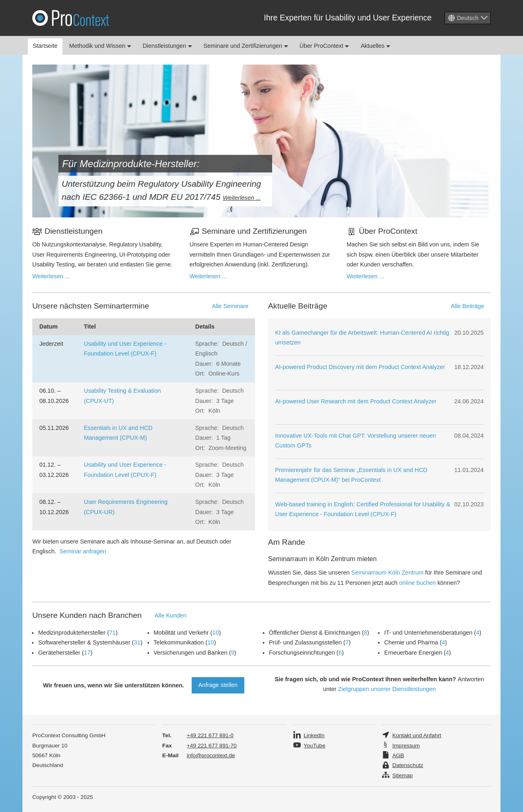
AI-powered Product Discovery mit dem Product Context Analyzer (360, 367)
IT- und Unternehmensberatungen (428, 633)
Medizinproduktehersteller (72, 633)
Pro (71, 18)
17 (87, 653)
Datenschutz (408, 765)
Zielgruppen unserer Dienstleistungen (387, 689)
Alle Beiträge (467, 306)
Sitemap (402, 775)
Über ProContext (324, 46)
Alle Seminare (230, 306)
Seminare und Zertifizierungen (246, 46)
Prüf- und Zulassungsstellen (305, 642)
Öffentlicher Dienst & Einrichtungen (315, 633)
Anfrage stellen (218, 685)
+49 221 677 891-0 (210, 735)
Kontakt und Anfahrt (417, 735)
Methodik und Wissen (100, 46)
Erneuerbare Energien (413, 653)
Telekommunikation (179, 642)
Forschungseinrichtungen (302, 653)
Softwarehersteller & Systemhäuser (84, 642)
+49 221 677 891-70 (212, 746)
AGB (398, 755)
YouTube (314, 746)
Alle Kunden (171, 615)
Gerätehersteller (59, 653)
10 (216, 633)
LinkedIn (314, 735)
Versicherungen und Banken (191, 653)
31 (137, 642)
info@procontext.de (211, 755)
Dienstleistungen (167, 46)
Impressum (406, 746)
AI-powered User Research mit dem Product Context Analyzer (356, 401)
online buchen (418, 583)
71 (112, 633)
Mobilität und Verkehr (181, 633)
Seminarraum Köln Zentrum (388, 573)
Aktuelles (375, 46)
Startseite (45, 46)
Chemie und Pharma (411, 642)
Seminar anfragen (83, 551)
